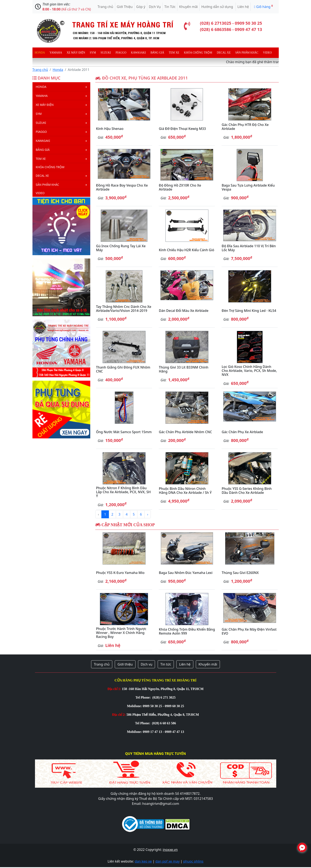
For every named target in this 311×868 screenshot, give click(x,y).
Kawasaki (138, 53)
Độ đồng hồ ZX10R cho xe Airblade (180, 187)
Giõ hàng (263, 6)
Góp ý (141, 7)
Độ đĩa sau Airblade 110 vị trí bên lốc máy (249, 248)
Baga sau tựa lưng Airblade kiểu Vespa (248, 187)
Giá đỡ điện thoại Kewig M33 (182, 129)
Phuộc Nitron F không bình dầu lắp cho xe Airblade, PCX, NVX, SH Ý (123, 492)
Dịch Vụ (155, 7)
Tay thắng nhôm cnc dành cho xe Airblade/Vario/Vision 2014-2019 (124, 309)
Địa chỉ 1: (114, 689)
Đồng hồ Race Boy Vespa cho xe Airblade (122, 187)
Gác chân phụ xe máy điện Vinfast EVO (249, 631)
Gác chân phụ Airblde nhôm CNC (185, 432)
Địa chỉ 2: (119, 715)
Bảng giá (157, 53)
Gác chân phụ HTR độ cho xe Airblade (245, 127)
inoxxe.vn (170, 850)
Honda (40, 53)
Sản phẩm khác (247, 53)
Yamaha (56, 53)
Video (267, 53)
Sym (93, 53)
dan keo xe (143, 861)
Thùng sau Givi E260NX (240, 573)
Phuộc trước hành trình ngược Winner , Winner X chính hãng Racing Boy (121, 633)
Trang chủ (105, 7)
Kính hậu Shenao (110, 129)
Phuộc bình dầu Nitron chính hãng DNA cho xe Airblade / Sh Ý (185, 491)
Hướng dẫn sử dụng (217, 7)
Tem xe (174, 53)
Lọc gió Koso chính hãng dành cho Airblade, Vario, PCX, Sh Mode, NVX (249, 371)
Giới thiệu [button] (125, 664)
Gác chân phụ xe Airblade (242, 432)
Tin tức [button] (166, 664)
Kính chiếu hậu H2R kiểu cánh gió (186, 250)
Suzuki (106, 53)
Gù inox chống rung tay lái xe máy (121, 248)
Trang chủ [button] (102, 664)
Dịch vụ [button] (147, 664)
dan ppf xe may (168, 861)
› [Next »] (148, 514)
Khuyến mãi (188, 7)
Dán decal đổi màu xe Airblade (184, 311)
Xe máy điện (76, 53)
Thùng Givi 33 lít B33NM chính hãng (183, 369)
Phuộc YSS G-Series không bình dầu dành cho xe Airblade (247, 491)
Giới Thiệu (125, 7)
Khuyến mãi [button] (208, 664)
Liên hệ (243, 7)
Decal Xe (224, 53)
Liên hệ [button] (185, 664)
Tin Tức (170, 7)
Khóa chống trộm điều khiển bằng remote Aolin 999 (187, 631)
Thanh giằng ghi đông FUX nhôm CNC (123, 369)
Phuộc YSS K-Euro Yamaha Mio (120, 573)
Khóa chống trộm (198, 53)
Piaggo (121, 53)
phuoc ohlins (193, 861)
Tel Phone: (144, 697)
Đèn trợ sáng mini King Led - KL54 (249, 311)
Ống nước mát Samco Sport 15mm (124, 432)
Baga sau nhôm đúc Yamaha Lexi (186, 573)
